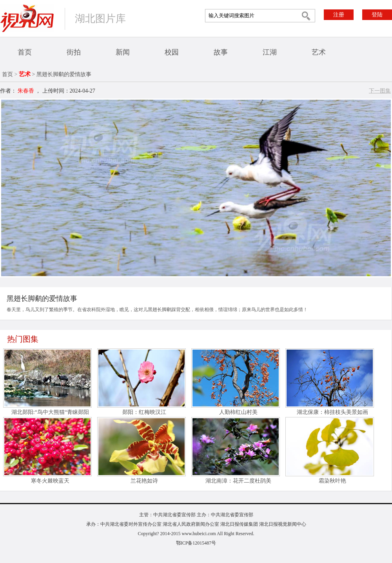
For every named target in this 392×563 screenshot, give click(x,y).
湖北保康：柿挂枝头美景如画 (332, 412)
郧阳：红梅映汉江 (144, 412)
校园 (172, 52)
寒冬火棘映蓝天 (50, 481)
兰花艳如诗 (144, 481)
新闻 (123, 52)
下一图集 (380, 91)
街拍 (74, 52)
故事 (221, 52)
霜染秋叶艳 (332, 481)
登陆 (377, 15)
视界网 (27, 18)
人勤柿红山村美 (238, 412)
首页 (25, 52)
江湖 (270, 52)
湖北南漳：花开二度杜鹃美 (238, 481)
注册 (339, 15)
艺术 (319, 52)
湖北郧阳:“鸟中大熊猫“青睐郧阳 (50, 412)
